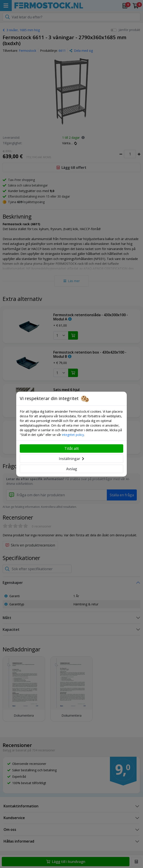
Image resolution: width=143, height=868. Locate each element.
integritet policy (73, 435)
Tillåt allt (72, 448)
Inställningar (71, 459)
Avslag (72, 469)
